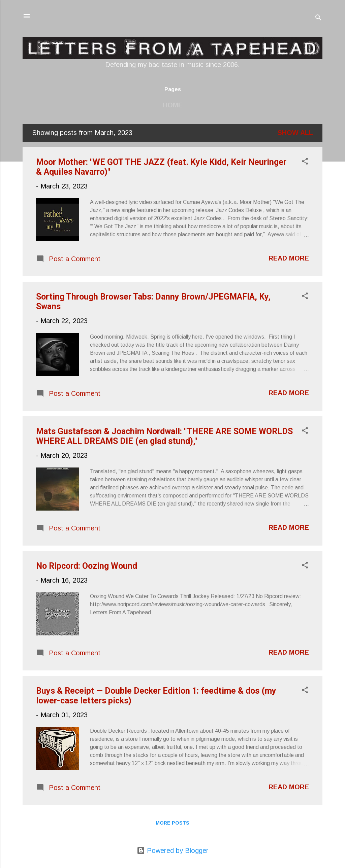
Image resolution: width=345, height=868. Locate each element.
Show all (295, 133)
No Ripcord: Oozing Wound (87, 566)
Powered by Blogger (173, 850)
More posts (172, 823)
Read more (289, 258)
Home (173, 105)
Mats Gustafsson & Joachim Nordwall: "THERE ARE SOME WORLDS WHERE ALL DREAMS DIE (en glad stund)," (164, 436)
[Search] (318, 18)
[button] (305, 162)
